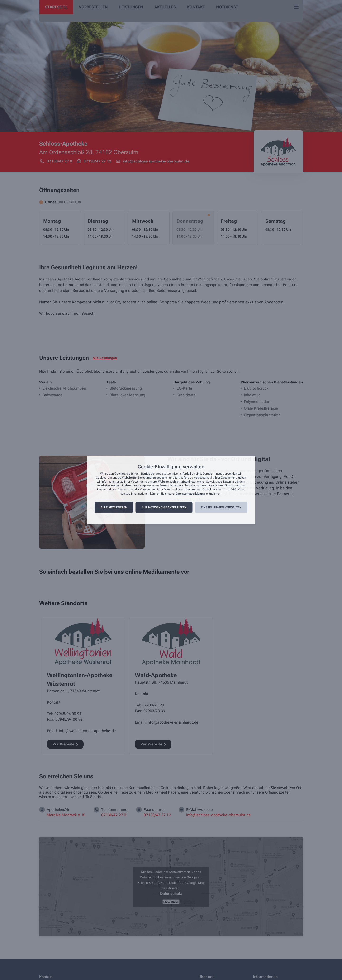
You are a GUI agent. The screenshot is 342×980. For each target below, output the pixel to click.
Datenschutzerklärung (190, 494)
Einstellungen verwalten (221, 507)
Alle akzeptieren (114, 507)
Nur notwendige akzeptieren (164, 507)
